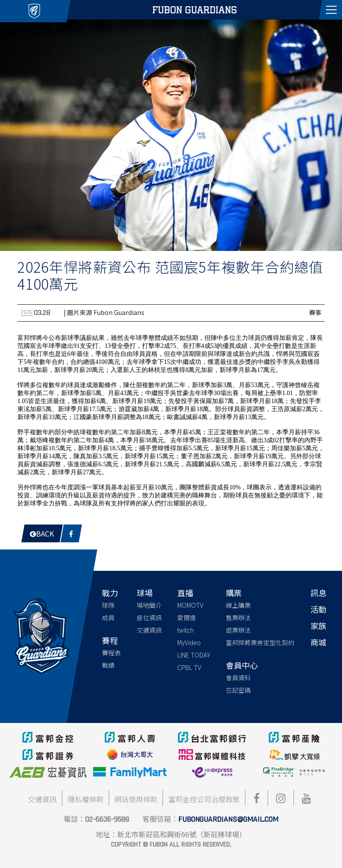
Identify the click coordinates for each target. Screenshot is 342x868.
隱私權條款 (85, 799)
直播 (185, 593)
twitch (185, 630)
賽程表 (111, 653)
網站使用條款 (136, 799)
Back (42, 533)
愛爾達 (187, 618)
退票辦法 (238, 630)
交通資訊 (149, 630)
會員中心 (242, 665)
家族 (318, 626)
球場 (145, 593)
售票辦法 (238, 618)
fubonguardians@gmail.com (228, 819)
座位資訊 (149, 618)
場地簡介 (149, 605)
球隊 (108, 605)
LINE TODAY (194, 655)
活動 (318, 609)
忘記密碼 (238, 690)
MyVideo (189, 642)
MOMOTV (190, 605)
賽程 (110, 640)
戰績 (108, 665)
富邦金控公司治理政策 (204, 799)
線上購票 (238, 605)
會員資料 (238, 678)
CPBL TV (189, 667)
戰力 (110, 593)
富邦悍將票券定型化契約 (260, 642)
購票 (234, 593)
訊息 (318, 593)
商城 (318, 642)
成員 (108, 618)
